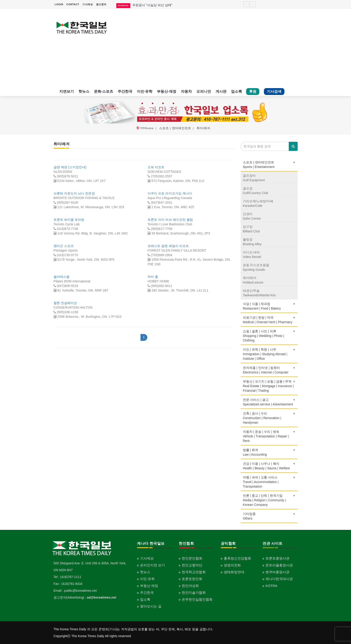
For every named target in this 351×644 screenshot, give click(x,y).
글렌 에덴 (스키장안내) (70, 167)
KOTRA (271, 586)
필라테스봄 (62, 277)
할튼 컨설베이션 (65, 303)
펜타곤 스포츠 (64, 246)
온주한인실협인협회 (197, 599)
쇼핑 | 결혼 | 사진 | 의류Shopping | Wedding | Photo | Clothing (269, 336)
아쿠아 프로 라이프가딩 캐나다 (170, 193)
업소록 (237, 91)
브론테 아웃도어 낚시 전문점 (74, 193)
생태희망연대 (234, 572)
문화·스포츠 (104, 91)
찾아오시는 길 (151, 606)
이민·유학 (145, 91)
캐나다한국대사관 (279, 579)
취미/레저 (204, 128)
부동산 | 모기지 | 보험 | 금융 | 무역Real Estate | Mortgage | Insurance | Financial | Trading (269, 386)
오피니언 (204, 91)
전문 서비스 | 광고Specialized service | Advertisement (269, 402)
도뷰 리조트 (156, 167)
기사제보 (88, 4)
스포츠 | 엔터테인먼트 (175, 128)
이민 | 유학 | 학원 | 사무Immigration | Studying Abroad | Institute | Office (269, 354)
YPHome (147, 128)
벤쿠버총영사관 (277, 572)
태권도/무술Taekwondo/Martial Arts (259, 293)
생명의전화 (232, 565)
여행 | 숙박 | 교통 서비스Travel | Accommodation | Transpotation (269, 482)
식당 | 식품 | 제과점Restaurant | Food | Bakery (269, 306)
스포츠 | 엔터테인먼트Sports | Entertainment (269, 165)
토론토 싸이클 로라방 (69, 220)
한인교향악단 (192, 565)
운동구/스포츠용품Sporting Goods (256, 267)
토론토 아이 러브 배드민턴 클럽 (170, 220)
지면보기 (67, 91)
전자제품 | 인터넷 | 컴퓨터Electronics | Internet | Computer (269, 370)
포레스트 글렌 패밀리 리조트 (168, 246)
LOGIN (59, 4)
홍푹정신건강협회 (237, 558)
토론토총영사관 (277, 558)
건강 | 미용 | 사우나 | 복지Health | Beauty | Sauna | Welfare (269, 466)
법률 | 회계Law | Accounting (269, 452)
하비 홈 (153, 277)
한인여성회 (190, 586)
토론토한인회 (192, 579)
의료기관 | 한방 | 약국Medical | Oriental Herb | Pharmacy (269, 320)
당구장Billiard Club (251, 229)
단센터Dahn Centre (252, 216)
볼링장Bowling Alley (252, 242)
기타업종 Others (269, 516)
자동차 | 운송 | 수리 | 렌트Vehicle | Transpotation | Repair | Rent (269, 436)
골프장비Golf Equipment (254, 178)
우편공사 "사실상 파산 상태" (152, 5)
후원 (253, 91)
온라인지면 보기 (152, 565)
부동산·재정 (166, 91)
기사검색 (274, 91)
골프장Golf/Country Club (256, 191)
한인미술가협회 (194, 593)
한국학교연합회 (194, 572)
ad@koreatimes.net (102, 597)
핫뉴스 (84, 91)
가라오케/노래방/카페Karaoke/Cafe (258, 203)
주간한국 (125, 91)
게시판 (221, 91)
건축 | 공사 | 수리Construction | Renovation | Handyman (269, 418)
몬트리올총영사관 (279, 565)
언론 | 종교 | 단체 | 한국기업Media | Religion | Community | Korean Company (269, 500)
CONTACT (73, 4)
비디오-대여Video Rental (252, 255)
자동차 (186, 91)
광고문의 (101, 4)
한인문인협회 (192, 558)
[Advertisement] (207, 48)
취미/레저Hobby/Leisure (253, 280)
